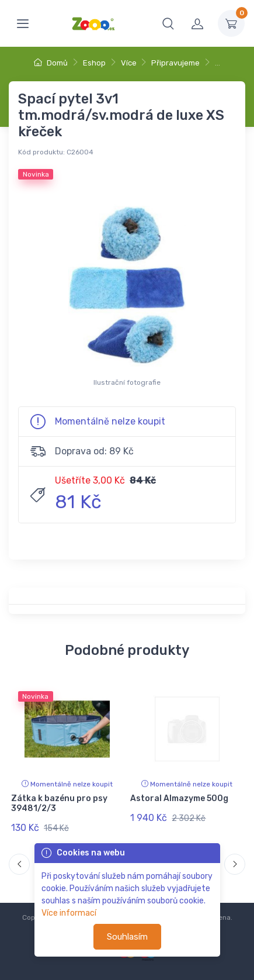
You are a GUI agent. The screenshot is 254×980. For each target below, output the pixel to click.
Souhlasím (127, 937)
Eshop (94, 63)
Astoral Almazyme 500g (179, 798)
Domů (51, 63)
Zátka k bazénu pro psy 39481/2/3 (59, 803)
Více (129, 63)
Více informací (69, 913)
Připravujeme (175, 63)
